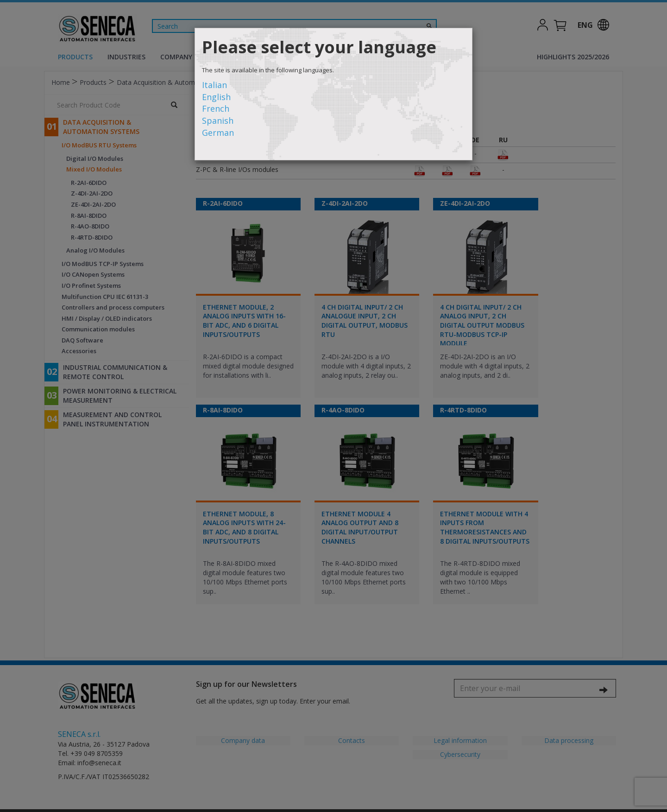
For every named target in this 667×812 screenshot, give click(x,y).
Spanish (218, 121)
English (216, 97)
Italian (214, 85)
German (218, 133)
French (216, 108)
